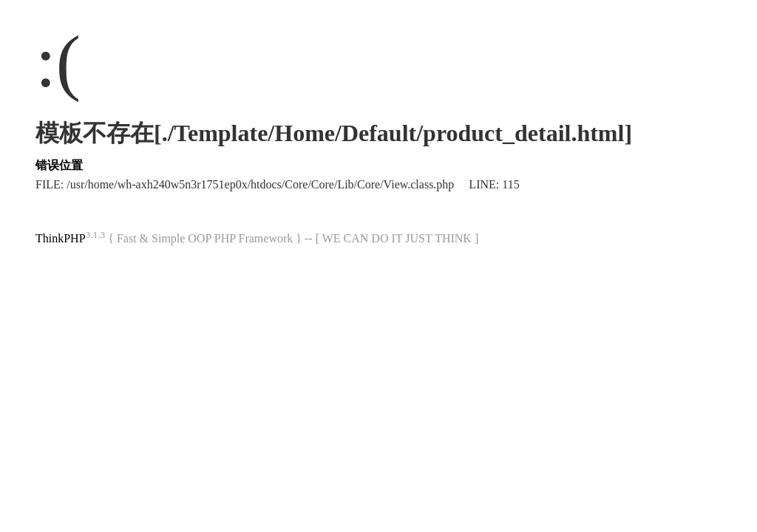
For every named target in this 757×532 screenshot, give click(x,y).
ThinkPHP (61, 238)
